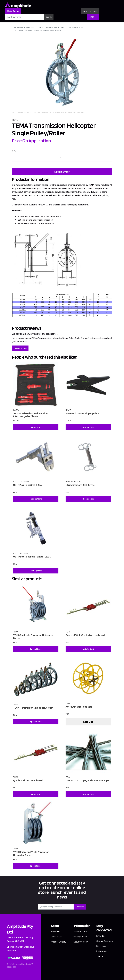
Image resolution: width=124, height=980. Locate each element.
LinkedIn (100, 936)
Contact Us (56, 937)
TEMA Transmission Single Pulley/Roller (33, 708)
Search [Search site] (49, 17)
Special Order (62, 172)
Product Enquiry (58, 942)
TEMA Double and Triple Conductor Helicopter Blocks (31, 854)
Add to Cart (36, 427)
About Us (55, 932)
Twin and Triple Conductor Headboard (85, 635)
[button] (90, 11)
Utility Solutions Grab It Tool (28, 485)
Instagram (101, 951)
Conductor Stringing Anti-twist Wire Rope (87, 780)
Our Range (13, 11)
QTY (14, 151)
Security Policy (81, 942)
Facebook (101, 946)
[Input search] (24, 17)
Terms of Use (80, 932)
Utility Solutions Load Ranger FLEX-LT (32, 557)
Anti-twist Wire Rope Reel (79, 707)
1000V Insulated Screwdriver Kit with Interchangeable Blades (32, 415)
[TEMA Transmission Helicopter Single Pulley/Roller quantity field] (62, 158)
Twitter (100, 956)
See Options (36, 499)
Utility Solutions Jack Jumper (81, 485)
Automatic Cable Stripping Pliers (82, 413)
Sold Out (88, 722)
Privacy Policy (80, 937)
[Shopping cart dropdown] (97, 17)
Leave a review (20, 348)
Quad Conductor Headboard (28, 780)
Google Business (105, 941)
